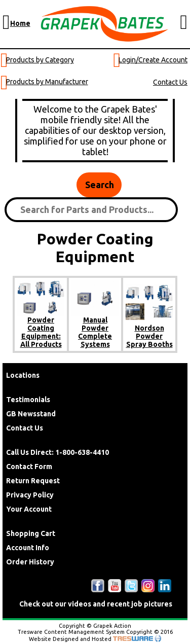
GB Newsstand (31, 414)
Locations (23, 375)
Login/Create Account (153, 60)
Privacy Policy (30, 495)
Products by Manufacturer (47, 82)
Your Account (29, 509)
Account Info (28, 548)
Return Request (33, 481)
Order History (30, 562)
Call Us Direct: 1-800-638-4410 (58, 452)
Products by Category (40, 60)
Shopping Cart (31, 533)
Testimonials (28, 400)
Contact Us (170, 82)
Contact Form (29, 467)
